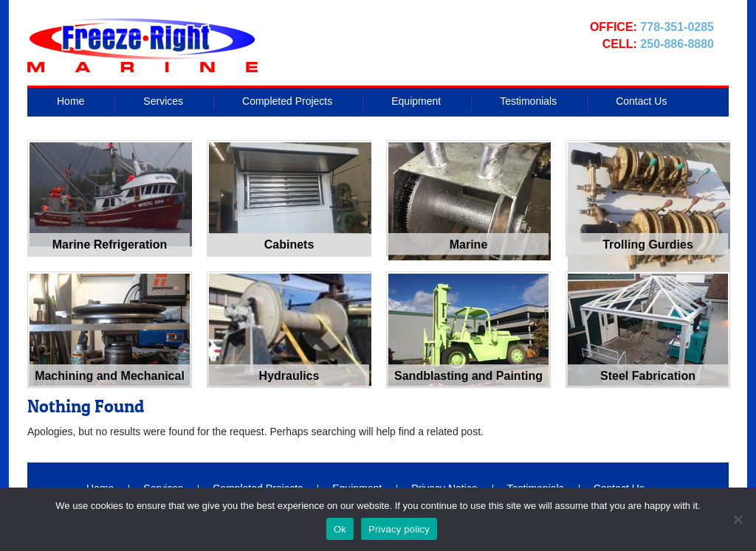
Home (71, 101)
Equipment (416, 101)
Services (163, 101)
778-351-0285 (677, 27)
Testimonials (528, 101)
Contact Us (641, 101)
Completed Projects (287, 101)
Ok (340, 529)
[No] (738, 519)
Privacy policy (399, 529)
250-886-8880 (677, 44)
